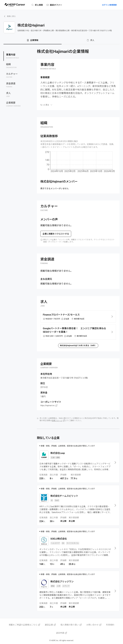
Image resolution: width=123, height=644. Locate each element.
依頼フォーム (59, 421)
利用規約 (110, 625)
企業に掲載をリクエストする (56, 234)
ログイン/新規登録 (109, 5)
